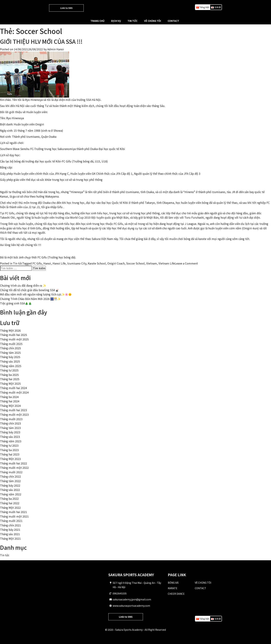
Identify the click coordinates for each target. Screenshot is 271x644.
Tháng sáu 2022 (10, 490)
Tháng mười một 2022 (14, 468)
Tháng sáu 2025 (10, 361)
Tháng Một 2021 (10, 538)
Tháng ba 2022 (9, 499)
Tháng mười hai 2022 (13, 463)
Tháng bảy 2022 (10, 485)
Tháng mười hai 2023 (13, 410)
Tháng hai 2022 (10, 503)
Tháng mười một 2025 (14, 339)
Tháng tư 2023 (9, 445)
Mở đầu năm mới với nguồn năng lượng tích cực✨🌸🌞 (36, 294)
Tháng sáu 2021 (10, 534)
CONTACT (173, 21)
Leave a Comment (186, 263)
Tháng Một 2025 (10, 383)
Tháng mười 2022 (11, 472)
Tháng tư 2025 (9, 370)
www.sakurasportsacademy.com (131, 606)
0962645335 (120, 593)
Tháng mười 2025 (11, 344)
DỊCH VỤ (116, 21)
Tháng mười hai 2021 (13, 512)
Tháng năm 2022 (11, 494)
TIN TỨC (132, 21)
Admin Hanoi (56, 49)
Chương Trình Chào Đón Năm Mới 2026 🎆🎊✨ (30, 299)
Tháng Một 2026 (10, 330)
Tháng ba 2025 (9, 375)
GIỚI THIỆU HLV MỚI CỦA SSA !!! (41, 41)
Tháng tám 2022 (10, 481)
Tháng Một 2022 (10, 508)
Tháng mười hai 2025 (13, 335)
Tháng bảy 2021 (10, 529)
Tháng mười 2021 (11, 521)
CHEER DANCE (176, 594)
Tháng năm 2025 (11, 366)
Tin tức (18, 263)
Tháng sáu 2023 (10, 437)
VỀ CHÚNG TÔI (153, 21)
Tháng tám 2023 (10, 428)
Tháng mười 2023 (11, 419)
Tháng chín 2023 (10, 423)
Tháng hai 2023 (10, 454)
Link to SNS (66, 8)
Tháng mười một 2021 (14, 516)
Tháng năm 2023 (11, 441)
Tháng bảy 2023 (10, 432)
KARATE (173, 588)
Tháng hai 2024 (10, 401)
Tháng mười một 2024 (14, 392)
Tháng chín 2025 (10, 348)
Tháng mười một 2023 (14, 414)
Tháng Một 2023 (10, 459)
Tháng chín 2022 (10, 476)
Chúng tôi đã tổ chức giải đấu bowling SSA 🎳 (30, 290)
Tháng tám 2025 (10, 353)
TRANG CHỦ (97, 21)
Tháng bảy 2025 (10, 357)
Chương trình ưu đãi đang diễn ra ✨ (23, 285)
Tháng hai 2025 (10, 379)
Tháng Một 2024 (10, 406)
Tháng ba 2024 (9, 397)
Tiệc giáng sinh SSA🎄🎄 (16, 303)
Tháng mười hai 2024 (13, 388)
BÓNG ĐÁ (173, 583)
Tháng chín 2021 (10, 525)
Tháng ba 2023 (9, 450)
